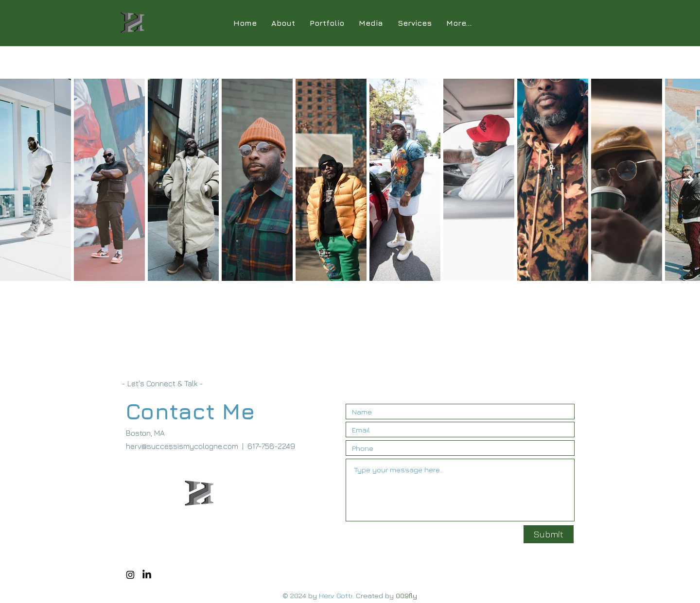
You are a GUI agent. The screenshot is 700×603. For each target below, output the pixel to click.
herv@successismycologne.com (182, 446)
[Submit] (549, 534)
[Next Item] (688, 180)
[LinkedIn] (147, 575)
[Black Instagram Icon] (130, 575)
